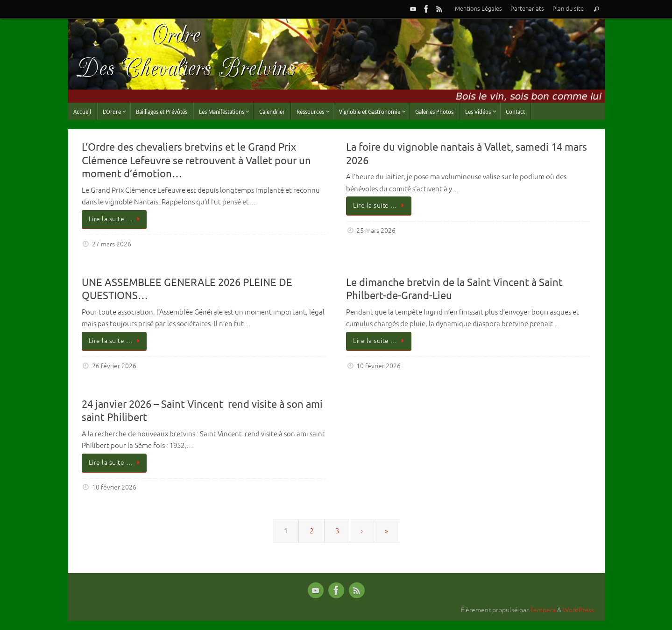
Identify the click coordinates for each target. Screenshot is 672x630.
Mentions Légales (478, 9)
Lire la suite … (116, 219)
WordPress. (579, 610)
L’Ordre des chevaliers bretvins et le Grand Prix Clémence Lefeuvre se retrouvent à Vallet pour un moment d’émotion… (196, 161)
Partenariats (527, 9)
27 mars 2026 (112, 244)
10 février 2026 (378, 366)
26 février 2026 (114, 366)
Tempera (543, 610)
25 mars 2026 (376, 231)
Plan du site (568, 9)
